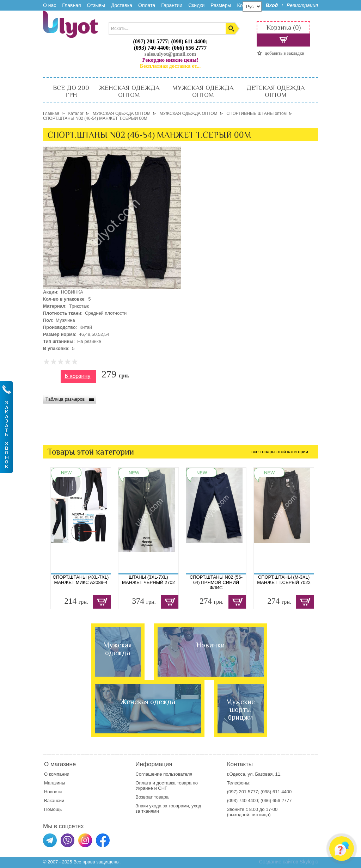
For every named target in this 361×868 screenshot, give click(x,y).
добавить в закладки (284, 53)
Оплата (147, 5)
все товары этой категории (280, 452)
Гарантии (172, 5)
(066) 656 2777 (189, 48)
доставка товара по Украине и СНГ (167, 786)
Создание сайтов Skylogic (289, 862)
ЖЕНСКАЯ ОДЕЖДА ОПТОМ (129, 91)
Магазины (55, 783)
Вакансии (54, 801)
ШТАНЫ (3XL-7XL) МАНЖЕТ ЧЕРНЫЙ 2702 (148, 580)
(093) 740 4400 (151, 48)
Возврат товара (152, 797)
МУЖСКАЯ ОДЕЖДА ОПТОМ (203, 91)
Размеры (221, 5)
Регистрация (302, 5)
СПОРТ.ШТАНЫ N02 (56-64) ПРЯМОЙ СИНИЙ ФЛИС (216, 582)
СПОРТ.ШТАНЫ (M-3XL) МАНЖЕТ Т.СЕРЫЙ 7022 (284, 580)
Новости (53, 792)
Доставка (122, 5)
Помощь (53, 809)
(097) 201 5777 (150, 41)
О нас (50, 5)
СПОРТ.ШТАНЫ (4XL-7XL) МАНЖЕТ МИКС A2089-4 (81, 580)
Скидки (196, 5)
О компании (57, 774)
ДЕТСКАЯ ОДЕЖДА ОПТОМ (276, 91)
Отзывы (96, 5)
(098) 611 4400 (188, 41)
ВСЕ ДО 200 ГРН (71, 91)
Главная (71, 5)
